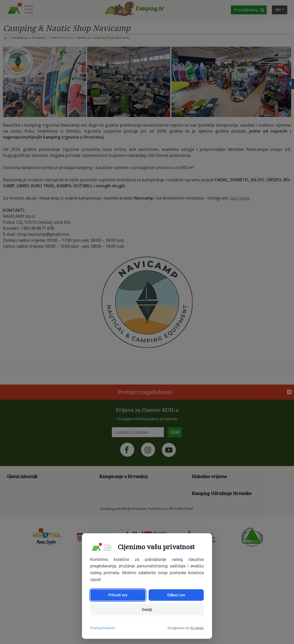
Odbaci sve (176, 595)
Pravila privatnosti (103, 628)
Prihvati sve (118, 595)
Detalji (147, 610)
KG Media (197, 628)
